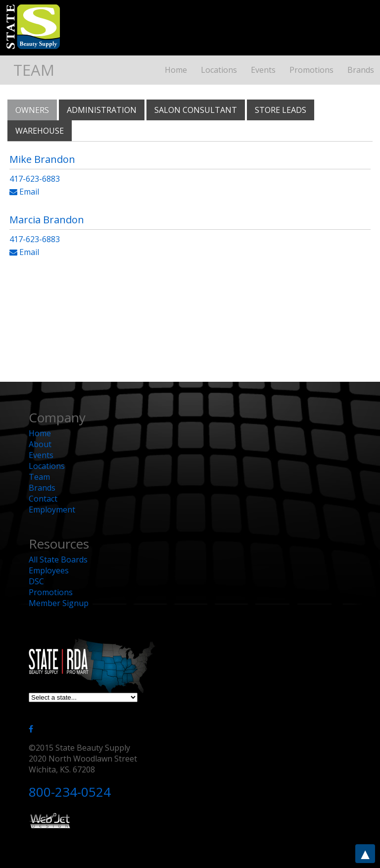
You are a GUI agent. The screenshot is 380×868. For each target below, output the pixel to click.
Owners (32, 110)
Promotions (311, 70)
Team (39, 477)
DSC (36, 581)
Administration (102, 110)
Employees (49, 570)
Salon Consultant (196, 110)
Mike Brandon (42, 159)
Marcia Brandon (47, 220)
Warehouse (40, 131)
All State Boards (58, 560)
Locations (219, 70)
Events (263, 70)
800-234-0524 (70, 792)
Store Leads (281, 110)
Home (176, 70)
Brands (361, 70)
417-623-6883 (35, 179)
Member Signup (59, 603)
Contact (43, 499)
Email (24, 192)
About (40, 444)
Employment (52, 510)
